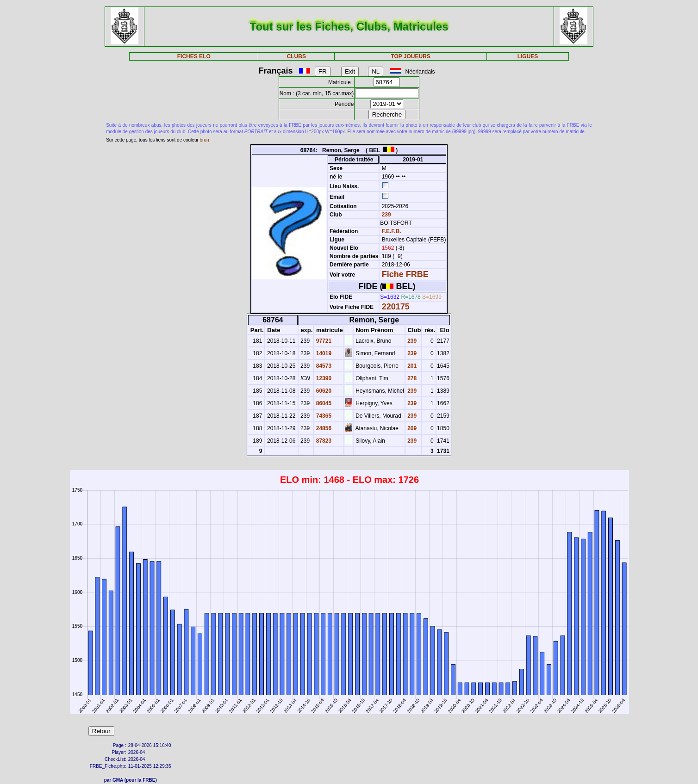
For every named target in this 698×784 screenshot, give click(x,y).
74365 (323, 416)
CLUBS (296, 56)
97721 (323, 341)
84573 (323, 366)
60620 (323, 391)
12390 (323, 378)
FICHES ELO (194, 56)
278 (411, 378)
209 (411, 428)
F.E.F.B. (392, 231)
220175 (396, 307)
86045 (323, 403)
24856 (323, 428)
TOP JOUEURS (411, 56)
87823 (323, 441)
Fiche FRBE (405, 274)
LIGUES (528, 56)
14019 (323, 353)
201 (411, 366)
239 (385, 215)
